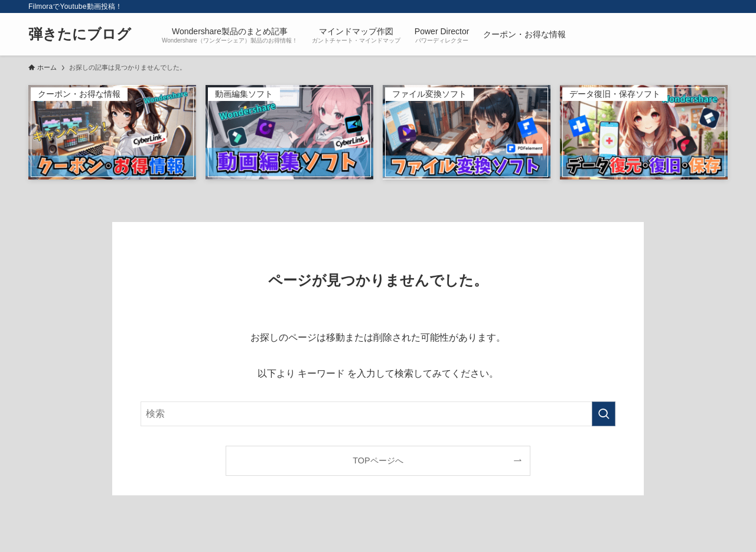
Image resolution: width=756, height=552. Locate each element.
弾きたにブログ (80, 34)
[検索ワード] (378, 414)
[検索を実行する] (604, 414)
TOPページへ (378, 460)
